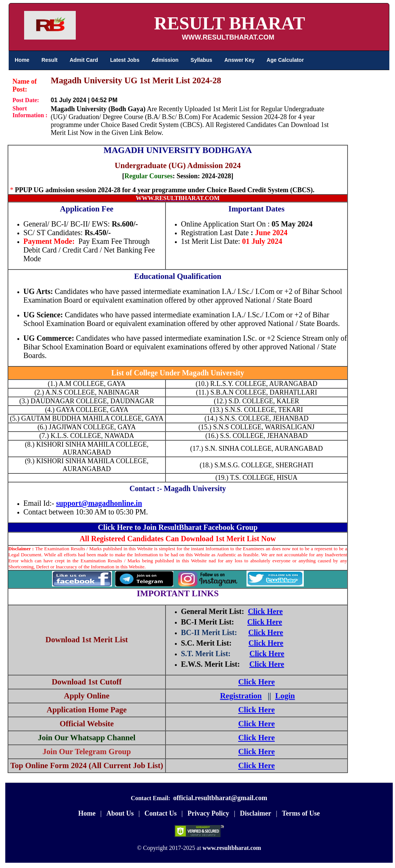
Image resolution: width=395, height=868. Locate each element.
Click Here (265, 611)
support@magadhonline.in (99, 503)
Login (285, 696)
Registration (241, 696)
